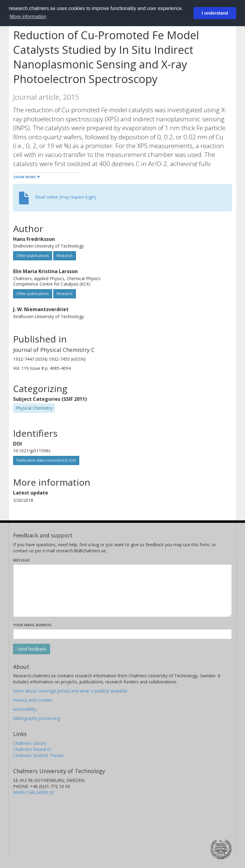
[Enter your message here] (122, 591)
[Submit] (32, 649)
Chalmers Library (30, 743)
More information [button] (28, 17)
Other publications (33, 256)
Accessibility (25, 709)
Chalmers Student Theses (38, 755)
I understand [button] (215, 13)
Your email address (32, 625)
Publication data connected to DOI (46, 460)
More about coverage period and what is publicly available (70, 691)
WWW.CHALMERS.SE (34, 792)
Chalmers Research (32, 749)
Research (65, 256)
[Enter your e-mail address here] (122, 634)
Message (21, 560)
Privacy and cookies (33, 700)
